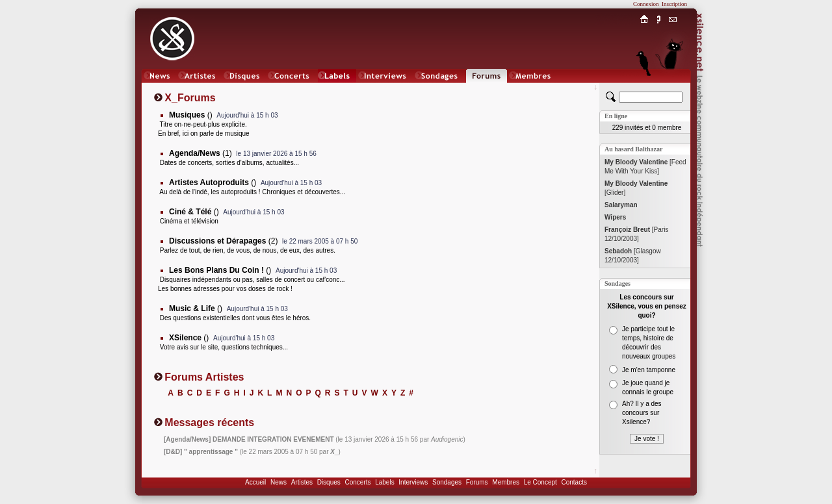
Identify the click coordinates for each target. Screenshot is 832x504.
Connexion (646, 4)
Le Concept (540, 482)
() (191, 115)
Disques (329, 482)
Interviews (413, 482)
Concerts (357, 482)
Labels (384, 482)
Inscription (674, 4)
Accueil (255, 482)
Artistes (302, 482)
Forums (477, 482)
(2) (223, 241)
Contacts (574, 482)
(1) (201, 153)
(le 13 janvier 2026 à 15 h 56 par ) (315, 439)
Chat (673, 89)
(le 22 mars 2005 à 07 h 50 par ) (252, 452)
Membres (506, 482)
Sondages (447, 482)
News (279, 482)
